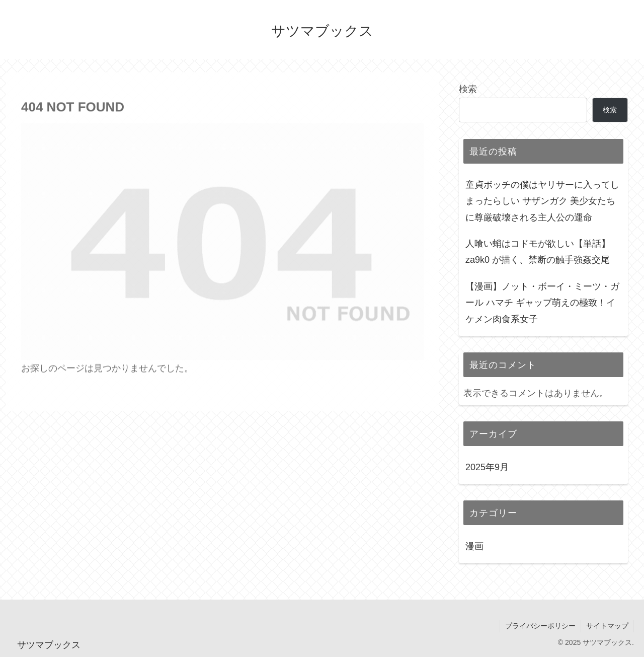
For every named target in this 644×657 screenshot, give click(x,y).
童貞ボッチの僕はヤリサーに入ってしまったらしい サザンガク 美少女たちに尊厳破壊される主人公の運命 (542, 201)
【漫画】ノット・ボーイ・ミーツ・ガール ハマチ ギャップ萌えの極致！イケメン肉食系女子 (542, 303)
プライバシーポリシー (540, 626)
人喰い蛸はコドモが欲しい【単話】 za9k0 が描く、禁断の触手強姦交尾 (538, 252)
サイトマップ (607, 626)
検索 (468, 89)
